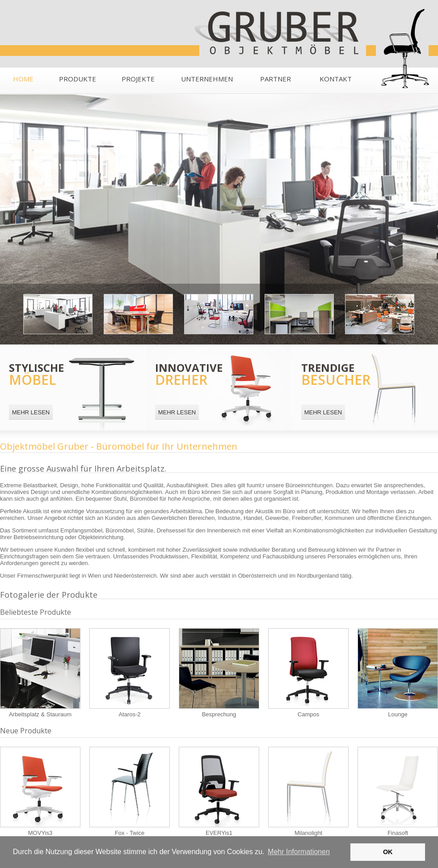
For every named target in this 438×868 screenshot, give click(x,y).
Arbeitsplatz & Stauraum (40, 673)
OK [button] (388, 852)
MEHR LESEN (31, 412)
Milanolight (308, 791)
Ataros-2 (130, 673)
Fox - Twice (130, 791)
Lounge (398, 673)
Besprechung (219, 673)
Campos (308, 673)
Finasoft (398, 791)
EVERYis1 (219, 791)
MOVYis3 (40, 791)
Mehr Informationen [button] (299, 852)
